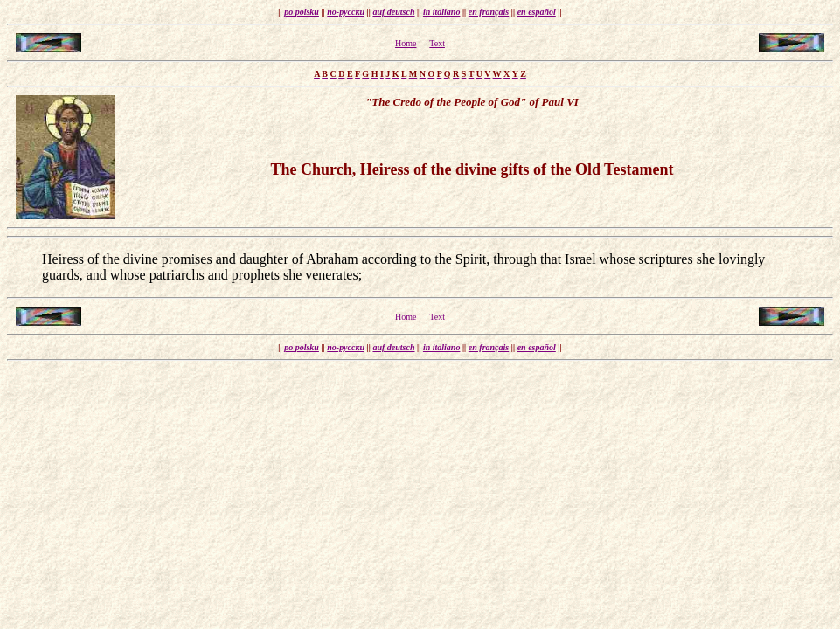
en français (489, 12)
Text (437, 43)
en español (537, 12)
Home (406, 43)
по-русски (346, 12)
